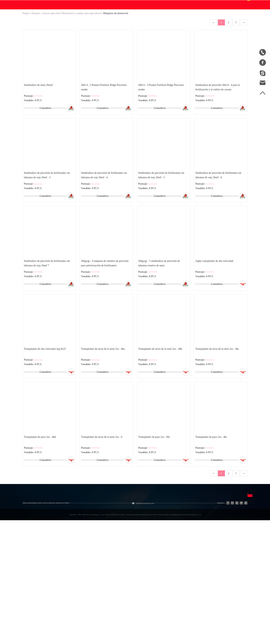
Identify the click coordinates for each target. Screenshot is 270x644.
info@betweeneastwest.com (115, 4)
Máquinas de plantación (116, 49)
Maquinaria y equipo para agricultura (81, 49)
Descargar (98, 41)
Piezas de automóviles (67, 580)
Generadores (61, 574)
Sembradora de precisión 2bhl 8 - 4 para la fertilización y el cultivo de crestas (218, 124)
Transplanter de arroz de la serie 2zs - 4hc (218, 391)
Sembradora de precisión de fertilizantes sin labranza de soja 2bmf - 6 (219, 214)
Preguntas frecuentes (157, 560)
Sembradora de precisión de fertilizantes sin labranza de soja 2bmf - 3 (48, 214)
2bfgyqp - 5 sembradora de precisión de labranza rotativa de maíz (160, 304)
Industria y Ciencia (65, 567)
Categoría (64, 551)
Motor (90, 567)
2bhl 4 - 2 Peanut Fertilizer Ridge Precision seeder (105, 124)
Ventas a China (31, 587)
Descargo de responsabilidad (156, 573)
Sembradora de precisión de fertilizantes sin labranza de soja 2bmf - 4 (105, 214)
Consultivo (45, 145)
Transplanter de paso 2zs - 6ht (155, 481)
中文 (179, 560)
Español (236, 22)
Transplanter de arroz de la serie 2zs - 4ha (104, 391)
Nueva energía (63, 587)
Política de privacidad (152, 580)
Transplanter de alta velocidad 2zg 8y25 (46, 391)
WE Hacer (79, 41)
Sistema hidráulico (65, 560)
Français (181, 580)
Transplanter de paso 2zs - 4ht (212, 481)
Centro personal (196, 19)
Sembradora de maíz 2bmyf (39, 121)
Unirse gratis (146, 567)
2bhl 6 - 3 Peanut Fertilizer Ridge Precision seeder (162, 124)
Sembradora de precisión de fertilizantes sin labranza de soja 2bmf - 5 (162, 214)
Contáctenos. (144, 41)
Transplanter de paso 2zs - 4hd (41, 481)
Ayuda (127, 41)
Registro (210, 4)
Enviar (218, 590)
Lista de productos (34, 580)
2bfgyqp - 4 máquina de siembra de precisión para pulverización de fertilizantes (105, 304)
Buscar (158, 22)
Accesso (197, 4)
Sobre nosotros (38, 551)
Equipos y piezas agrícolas (46, 49)
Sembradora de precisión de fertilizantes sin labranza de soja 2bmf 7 (48, 304)
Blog (116, 41)
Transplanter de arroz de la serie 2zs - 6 (102, 481)
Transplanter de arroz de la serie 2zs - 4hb (161, 391)
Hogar (26, 49)
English (181, 567)
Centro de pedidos (198, 24)
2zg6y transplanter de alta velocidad (215, 301)
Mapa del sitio (31, 574)
